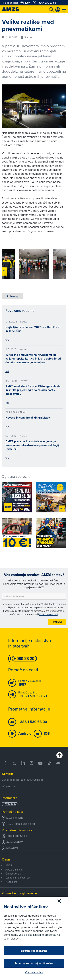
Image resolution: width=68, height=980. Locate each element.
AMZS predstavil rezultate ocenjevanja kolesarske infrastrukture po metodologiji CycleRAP (32, 445)
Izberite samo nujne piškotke (34, 963)
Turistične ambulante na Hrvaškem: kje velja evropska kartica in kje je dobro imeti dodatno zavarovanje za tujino (33, 359)
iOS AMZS (12, 848)
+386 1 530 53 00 (17, 836)
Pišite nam (11, 882)
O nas (6, 859)
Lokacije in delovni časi (18, 878)
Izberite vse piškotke (34, 951)
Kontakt (8, 774)
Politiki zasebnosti (49, 614)
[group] (34, 264)
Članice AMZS (13, 874)
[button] (10, 265)
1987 (20, 818)
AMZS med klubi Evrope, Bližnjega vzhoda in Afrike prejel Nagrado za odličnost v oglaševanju (33, 390)
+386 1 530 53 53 (24, 824)
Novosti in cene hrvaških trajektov (28, 418)
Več (7, 340)
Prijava (58, 622)
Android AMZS (15, 842)
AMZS (9, 865)
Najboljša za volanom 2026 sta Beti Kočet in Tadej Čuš (33, 329)
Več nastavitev (34, 972)
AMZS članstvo (14, 870)
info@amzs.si (9, 786)
